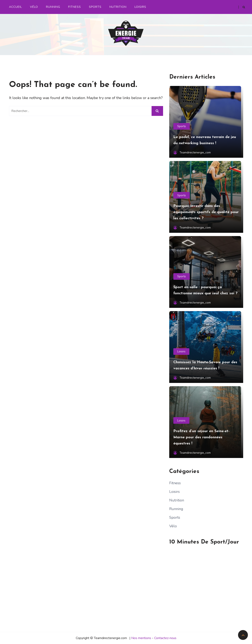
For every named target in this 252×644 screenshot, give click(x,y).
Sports (95, 7)
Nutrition (118, 7)
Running (53, 7)
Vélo (34, 7)
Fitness (75, 7)
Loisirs (140, 7)
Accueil (16, 7)
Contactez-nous (165, 638)
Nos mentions (141, 638)
